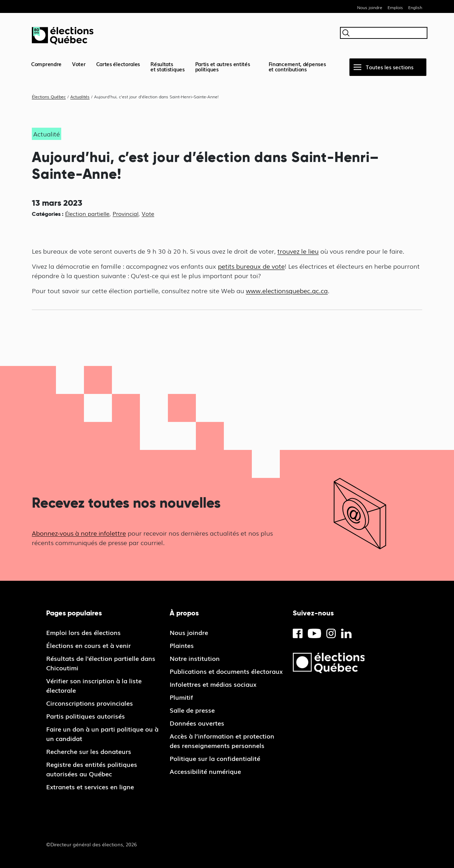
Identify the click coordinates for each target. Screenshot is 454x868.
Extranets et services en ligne (90, 786)
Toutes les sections (390, 67)
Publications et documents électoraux (226, 671)
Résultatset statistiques (168, 66)
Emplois (395, 7)
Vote (148, 213)
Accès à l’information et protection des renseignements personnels (222, 740)
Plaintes (182, 645)
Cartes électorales (118, 64)
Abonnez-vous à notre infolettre (79, 533)
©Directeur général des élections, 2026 (91, 844)
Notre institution (195, 658)
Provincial (126, 213)
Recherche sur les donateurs (89, 751)
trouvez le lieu (298, 251)
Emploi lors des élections (83, 632)
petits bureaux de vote (251, 266)
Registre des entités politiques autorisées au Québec (92, 769)
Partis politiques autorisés (86, 716)
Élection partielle (87, 213)
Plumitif (181, 697)
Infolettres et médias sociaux (213, 684)
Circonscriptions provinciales (90, 703)
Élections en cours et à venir (88, 645)
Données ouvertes (197, 723)
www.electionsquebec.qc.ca (287, 290)
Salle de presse (192, 710)
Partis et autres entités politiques (223, 66)
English (415, 7)
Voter (79, 64)
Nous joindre (370, 7)
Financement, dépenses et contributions (297, 66)
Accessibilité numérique (205, 771)
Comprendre (46, 64)
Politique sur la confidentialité (215, 758)
